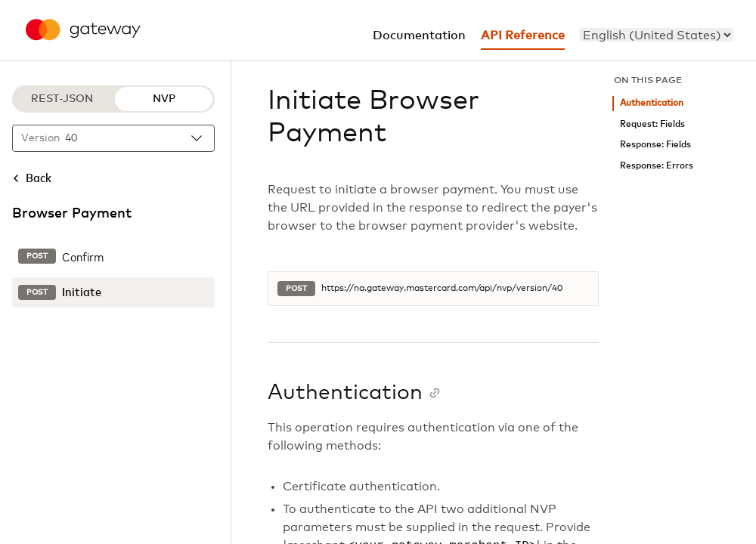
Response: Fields (655, 145)
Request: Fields (652, 124)
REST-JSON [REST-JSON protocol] (62, 99)
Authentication (652, 103)
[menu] (657, 35)
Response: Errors (657, 166)
